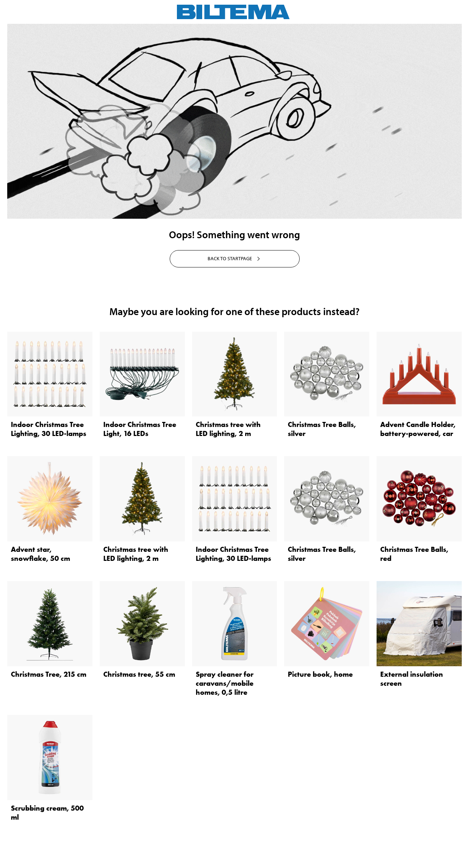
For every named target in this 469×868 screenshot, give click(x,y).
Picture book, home (320, 674)
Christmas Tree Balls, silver (322, 429)
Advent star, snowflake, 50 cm (40, 554)
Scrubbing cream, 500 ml (47, 813)
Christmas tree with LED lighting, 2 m (228, 429)
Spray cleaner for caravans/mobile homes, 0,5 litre (225, 683)
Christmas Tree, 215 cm (49, 674)
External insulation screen (412, 679)
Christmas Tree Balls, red (414, 554)
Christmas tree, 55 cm (139, 674)
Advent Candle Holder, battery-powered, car (418, 429)
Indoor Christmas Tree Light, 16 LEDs (140, 429)
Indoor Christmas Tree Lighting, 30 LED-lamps (49, 429)
